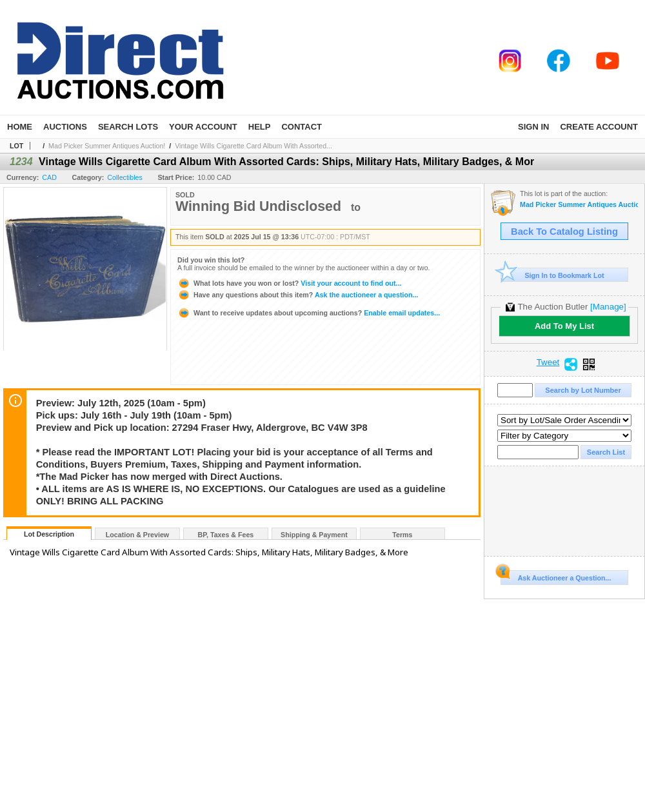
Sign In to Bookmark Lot (552, 275)
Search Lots (128, 127)
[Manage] (608, 307)
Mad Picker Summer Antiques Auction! (107, 146)
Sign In (533, 127)
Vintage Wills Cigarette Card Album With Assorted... (253, 146)
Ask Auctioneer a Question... (556, 576)
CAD (49, 177)
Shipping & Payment (314, 535)
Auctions (65, 127)
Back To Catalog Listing (564, 232)
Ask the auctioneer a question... (298, 295)
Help (260, 127)
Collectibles (125, 177)
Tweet (548, 362)
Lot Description (49, 534)
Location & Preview (137, 535)
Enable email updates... (309, 313)
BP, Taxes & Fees (226, 535)
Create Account (599, 127)
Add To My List (564, 326)
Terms (402, 535)
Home (20, 127)
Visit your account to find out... (289, 283)
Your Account (203, 127)
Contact (302, 127)
